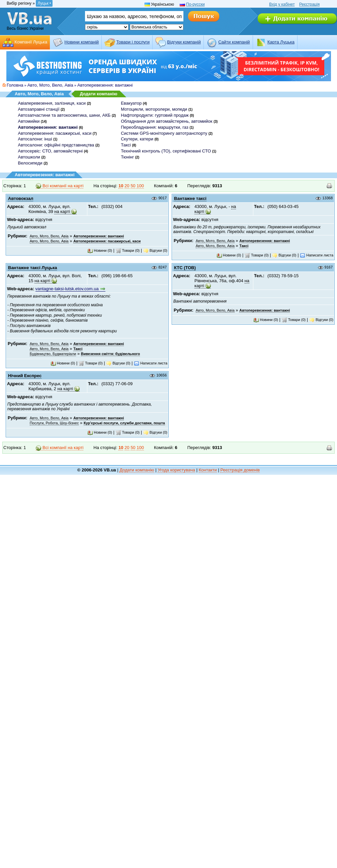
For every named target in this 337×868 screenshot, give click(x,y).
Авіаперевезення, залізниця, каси (52, 103)
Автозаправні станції (39, 109)
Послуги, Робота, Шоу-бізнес (54, 423)
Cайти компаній (234, 42)
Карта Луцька (281, 42)
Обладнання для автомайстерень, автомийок (166, 121)
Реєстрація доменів (240, 470)
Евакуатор (131, 103)
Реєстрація (309, 4)
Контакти (208, 470)
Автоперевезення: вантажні (105, 85)
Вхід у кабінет (282, 4)
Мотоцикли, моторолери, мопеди (154, 109)
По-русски (195, 4)
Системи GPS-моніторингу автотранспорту (164, 133)
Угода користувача (176, 470)
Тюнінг (127, 157)
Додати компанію (98, 94)
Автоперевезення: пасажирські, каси (55, 133)
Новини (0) (100, 250)
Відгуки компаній (184, 42)
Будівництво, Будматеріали (53, 354)
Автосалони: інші (35, 139)
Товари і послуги (133, 42)
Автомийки (29, 121)
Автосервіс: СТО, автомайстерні (51, 151)
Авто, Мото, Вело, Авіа (50, 85)
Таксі (126, 145)
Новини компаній (82, 42)
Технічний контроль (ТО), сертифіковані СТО (166, 151)
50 (133, 186)
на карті (62, 211)
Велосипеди (30, 163)
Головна (15, 85)
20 (127, 186)
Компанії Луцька (31, 42)
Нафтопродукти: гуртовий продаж (155, 115)
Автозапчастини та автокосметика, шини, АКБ (64, 115)
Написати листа (317, 255)
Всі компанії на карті (60, 186)
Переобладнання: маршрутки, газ (155, 127)
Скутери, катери (137, 139)
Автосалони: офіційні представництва (56, 145)
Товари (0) (128, 250)
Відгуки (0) (155, 250)
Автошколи (29, 157)
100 (140, 186)
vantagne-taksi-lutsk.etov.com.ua (67, 289)
